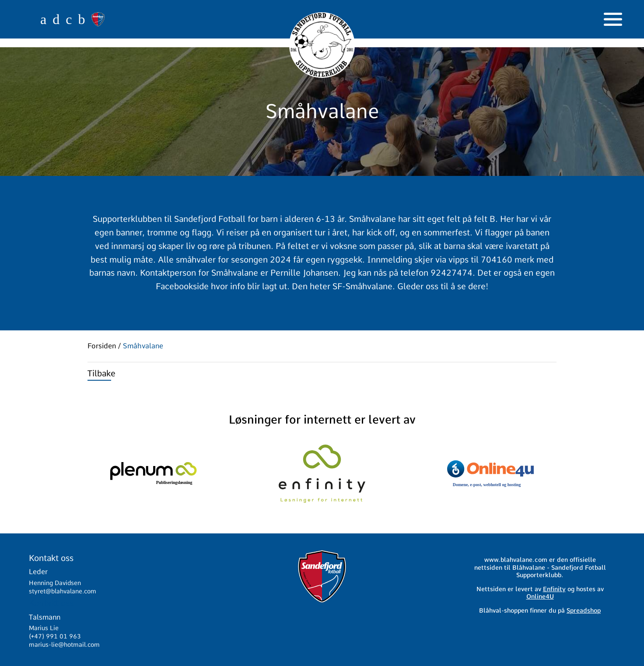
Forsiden (102, 346)
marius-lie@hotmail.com (64, 645)
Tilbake (101, 373)
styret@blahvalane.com (63, 591)
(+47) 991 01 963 (55, 636)
